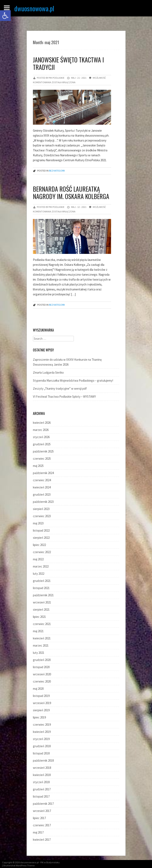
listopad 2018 (41, 753)
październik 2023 (43, 502)
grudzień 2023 (42, 494)
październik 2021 (43, 595)
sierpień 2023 (41, 509)
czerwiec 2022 (42, 552)
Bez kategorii (57, 171)
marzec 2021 (41, 645)
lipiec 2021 (39, 617)
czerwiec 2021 (42, 624)
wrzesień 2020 (42, 674)
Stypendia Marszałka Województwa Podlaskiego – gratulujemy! (73, 380)
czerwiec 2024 (42, 480)
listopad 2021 (41, 588)
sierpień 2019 (41, 710)
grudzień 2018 (42, 746)
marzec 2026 (41, 430)
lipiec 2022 (39, 545)
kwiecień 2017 (42, 840)
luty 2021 (39, 653)
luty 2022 (39, 574)
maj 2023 (38, 523)
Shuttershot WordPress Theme (19, 865)
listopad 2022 (41, 530)
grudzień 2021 (42, 581)
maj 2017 (38, 832)
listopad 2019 (41, 696)
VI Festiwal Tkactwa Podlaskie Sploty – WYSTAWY (64, 397)
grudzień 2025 (42, 444)
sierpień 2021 (41, 610)
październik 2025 (43, 451)
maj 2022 (38, 559)
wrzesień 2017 (42, 811)
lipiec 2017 (39, 818)
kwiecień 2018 (42, 775)
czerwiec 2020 (42, 681)
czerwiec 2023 (42, 516)
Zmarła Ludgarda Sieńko (48, 372)
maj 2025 (38, 466)
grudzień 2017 (42, 789)
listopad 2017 (41, 796)
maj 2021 (38, 631)
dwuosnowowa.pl (34, 8)
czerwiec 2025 (42, 459)
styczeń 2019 (41, 739)
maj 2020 (38, 689)
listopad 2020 (41, 667)
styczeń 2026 (41, 437)
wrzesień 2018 (42, 768)
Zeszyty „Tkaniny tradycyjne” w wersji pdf (60, 389)
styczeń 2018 (41, 782)
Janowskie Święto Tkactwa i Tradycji (68, 63)
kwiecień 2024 (42, 487)
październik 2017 (43, 804)
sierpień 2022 (41, 538)
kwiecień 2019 (42, 732)
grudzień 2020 (42, 660)
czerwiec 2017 (42, 825)
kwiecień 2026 (42, 423)
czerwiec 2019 (42, 725)
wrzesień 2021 (42, 602)
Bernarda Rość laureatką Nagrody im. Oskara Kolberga (71, 193)
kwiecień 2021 (42, 638)
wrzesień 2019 (42, 703)
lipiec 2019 (39, 717)
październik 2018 (43, 760)
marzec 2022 (41, 566)
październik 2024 (43, 473)
